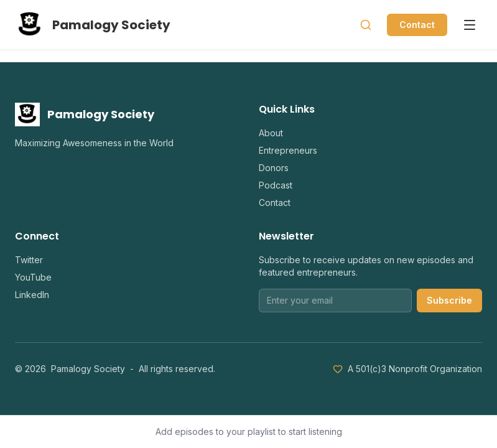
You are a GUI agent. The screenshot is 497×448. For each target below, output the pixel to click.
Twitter (29, 260)
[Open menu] (470, 25)
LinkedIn (32, 295)
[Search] (366, 25)
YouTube (33, 277)
